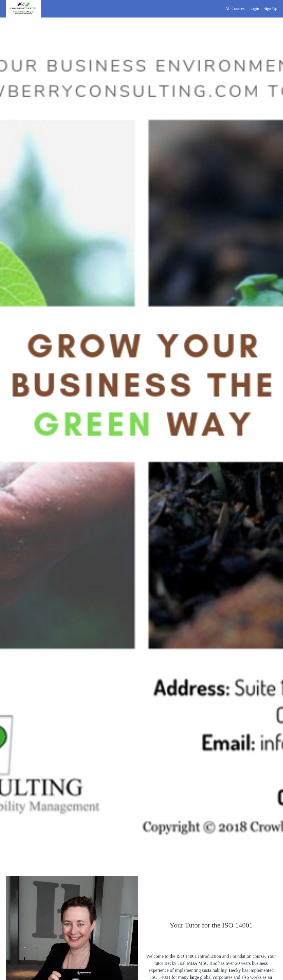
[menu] (249, 9)
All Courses (235, 9)
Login (254, 9)
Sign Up (270, 9)
